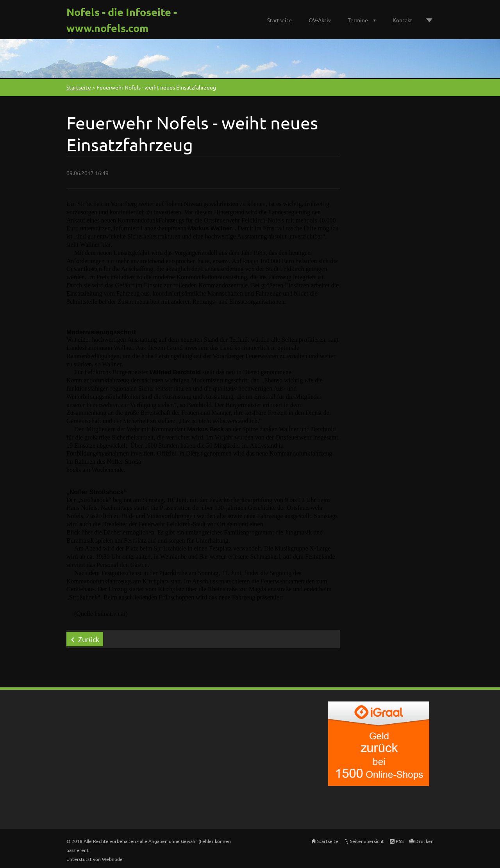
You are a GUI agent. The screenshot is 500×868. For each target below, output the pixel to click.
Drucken (424, 841)
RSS (400, 841)
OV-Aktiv (320, 20)
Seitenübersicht (367, 841)
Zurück (89, 639)
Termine (358, 20)
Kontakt (403, 20)
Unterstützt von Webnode (95, 859)
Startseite (279, 20)
